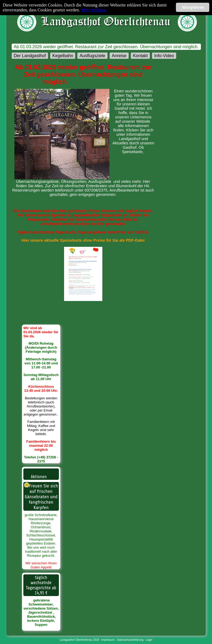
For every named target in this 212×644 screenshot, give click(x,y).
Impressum (108, 640)
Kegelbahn (63, 56)
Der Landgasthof (30, 56)
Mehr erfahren (93, 10)
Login (149, 640)
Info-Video (164, 56)
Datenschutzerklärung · (131, 640)
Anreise (119, 56)
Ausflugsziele (92, 56)
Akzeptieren (193, 7)
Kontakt (140, 56)
